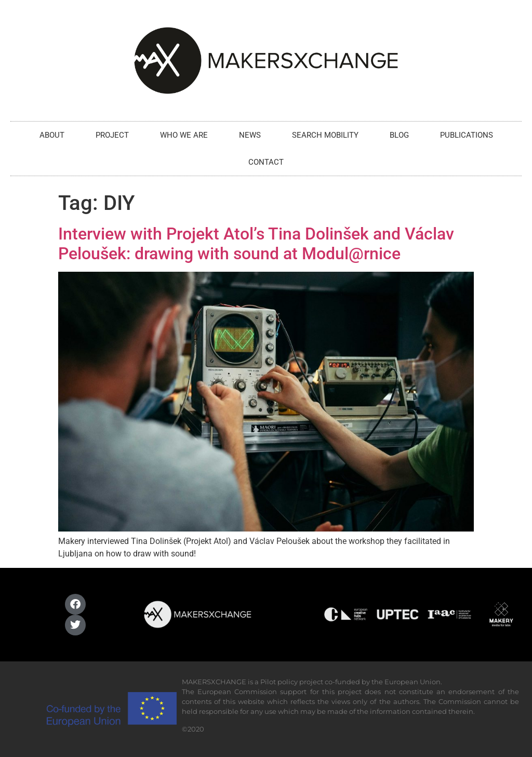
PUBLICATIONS (467, 135)
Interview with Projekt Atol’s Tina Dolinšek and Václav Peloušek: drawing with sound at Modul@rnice (256, 244)
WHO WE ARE (184, 135)
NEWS (250, 135)
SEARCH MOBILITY (325, 135)
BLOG (399, 135)
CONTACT (266, 162)
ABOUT (52, 135)
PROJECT (112, 135)
